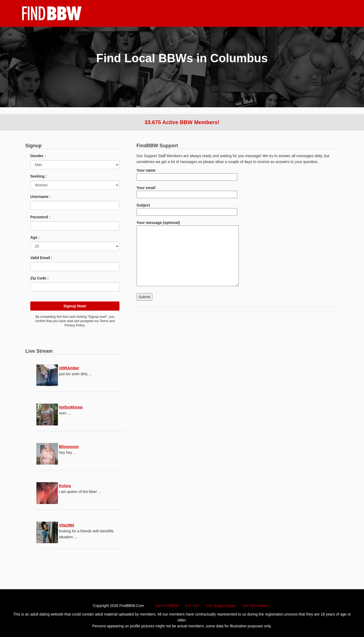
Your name (187, 174)
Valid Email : (41, 258)
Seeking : (39, 176)
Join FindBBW (167, 606)
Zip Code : (39, 278)
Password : (40, 217)
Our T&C (192, 606)
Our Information (255, 606)
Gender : (38, 156)
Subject (187, 209)
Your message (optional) (188, 254)
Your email (187, 191)
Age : (35, 237)
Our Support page (221, 606)
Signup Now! (75, 306)
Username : (40, 197)
